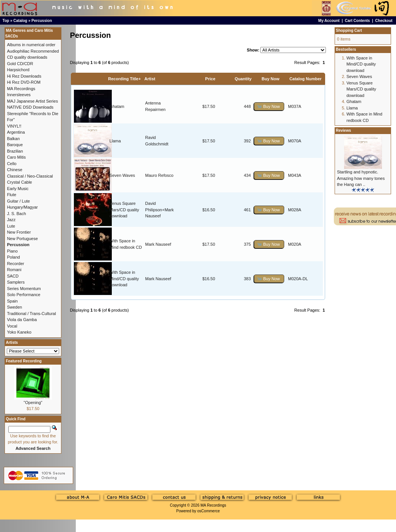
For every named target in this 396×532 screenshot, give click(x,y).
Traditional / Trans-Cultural (31, 314)
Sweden (14, 307)
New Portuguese (22, 239)
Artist (150, 79)
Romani (14, 270)
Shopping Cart (349, 30)
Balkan (13, 139)
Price (210, 79)
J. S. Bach (16, 214)
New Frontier (19, 232)
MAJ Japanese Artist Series (32, 101)
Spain (12, 301)
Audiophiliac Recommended (33, 51)
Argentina (16, 132)
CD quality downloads (27, 57)
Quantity (243, 79)
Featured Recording (23, 361)
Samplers (16, 282)
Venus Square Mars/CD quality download (124, 210)
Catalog (20, 21)
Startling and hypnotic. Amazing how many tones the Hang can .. (361, 178)
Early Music (18, 189)
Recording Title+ (124, 79)
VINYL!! (14, 126)
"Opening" (33, 403)
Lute (11, 226)
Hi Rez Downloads (24, 76)
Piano (12, 251)
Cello (12, 164)
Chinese (14, 170)
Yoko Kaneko (19, 332)
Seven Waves (122, 175)
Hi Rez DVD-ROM (24, 82)
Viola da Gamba (22, 320)
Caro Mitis (16, 157)
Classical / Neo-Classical (30, 176)
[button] (269, 107)
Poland (13, 257)
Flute (11, 195)
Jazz (11, 220)
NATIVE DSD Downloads (30, 107)
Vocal (12, 326)
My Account (329, 21)
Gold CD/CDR (20, 64)
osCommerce (209, 511)
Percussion (42, 21)
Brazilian (15, 151)
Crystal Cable (19, 182)
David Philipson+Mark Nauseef (160, 210)
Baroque (15, 145)
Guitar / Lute (18, 201)
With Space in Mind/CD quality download (124, 278)
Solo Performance (23, 295)
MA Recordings (213, 505)
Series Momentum (24, 289)
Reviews (343, 130)
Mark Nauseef (158, 244)
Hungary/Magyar (22, 207)
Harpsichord (18, 70)
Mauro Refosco (159, 175)
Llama (115, 141)
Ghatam (117, 106)
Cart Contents (357, 21)
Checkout (384, 21)
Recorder (15, 264)
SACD (13, 276)
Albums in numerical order (31, 45)
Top (6, 21)
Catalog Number (306, 79)
